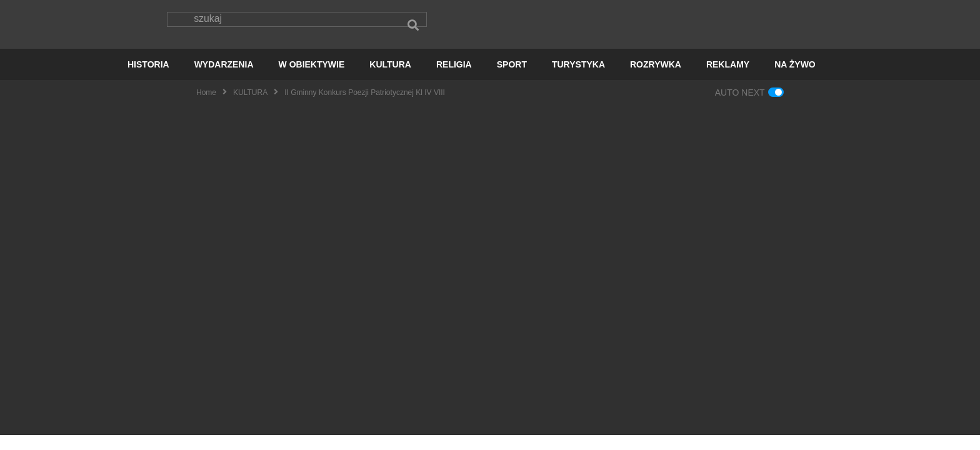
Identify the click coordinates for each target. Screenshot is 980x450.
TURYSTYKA (578, 79)
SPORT (512, 79)
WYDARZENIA (224, 79)
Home (206, 107)
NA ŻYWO (795, 79)
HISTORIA (148, 79)
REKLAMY (728, 79)
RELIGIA (454, 79)
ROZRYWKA (656, 79)
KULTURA (390, 79)
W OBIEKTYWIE (312, 79)
